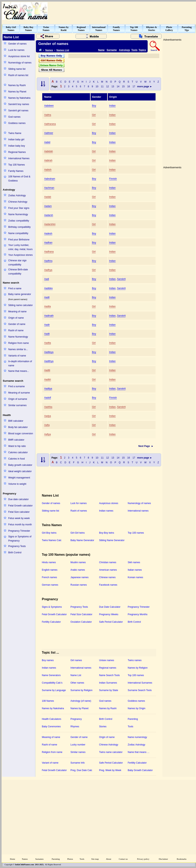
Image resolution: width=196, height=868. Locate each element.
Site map (95, 859)
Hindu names (49, 562)
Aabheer (49, 133)
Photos (70, 859)
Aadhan (48, 243)
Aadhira (48, 261)
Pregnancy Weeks (109, 614)
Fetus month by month (20, 525)
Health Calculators (52, 719)
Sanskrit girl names (18, 111)
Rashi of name (16, 330)
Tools (134, 50)
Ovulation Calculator (81, 622)
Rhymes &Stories (152, 29)
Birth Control (15, 553)
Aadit (47, 334)
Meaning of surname (19, 393)
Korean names (135, 577)
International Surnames (140, 683)
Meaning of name (17, 312)
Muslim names (78, 562)
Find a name (15, 288)
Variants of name (17, 356)
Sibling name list (17, 69)
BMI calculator (16, 421)
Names (49, 50)
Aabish (48, 170)
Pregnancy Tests (17, 546)
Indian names (106, 511)
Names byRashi (64, 29)
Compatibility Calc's (52, 683)
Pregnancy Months (138, 614)
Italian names (135, 570)
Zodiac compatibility (19, 221)
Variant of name (50, 763)
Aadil (47, 297)
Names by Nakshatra (19, 98)
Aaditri (48, 380)
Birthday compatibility (19, 227)
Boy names (48, 660)
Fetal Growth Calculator (54, 614)
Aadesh (48, 234)
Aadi (47, 279)
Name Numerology (18, 214)
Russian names (79, 585)
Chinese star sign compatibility (17, 263)
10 (97, 87)
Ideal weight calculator (20, 471)
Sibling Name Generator (112, 540)
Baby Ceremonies (51, 727)
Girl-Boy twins (49, 533)
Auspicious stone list (19, 56)
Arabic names (78, 570)
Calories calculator (18, 452)
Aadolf (48, 398)
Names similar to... (18, 349)
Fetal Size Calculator (81, 614)
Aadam (48, 206)
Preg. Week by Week (110, 770)
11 (102, 87)
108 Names (48, 701)
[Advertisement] (179, 101)
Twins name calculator (111, 752)
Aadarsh (49, 215)
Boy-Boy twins (107, 533)
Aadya (48, 416)
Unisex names (107, 660)
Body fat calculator (18, 427)
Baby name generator (20, 294)
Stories (103, 727)
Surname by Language (54, 690)
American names (108, 570)
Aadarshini (50, 224)
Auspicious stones (109, 503)
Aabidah (49, 151)
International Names (19, 158)
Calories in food (16, 459)
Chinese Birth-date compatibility (18, 272)
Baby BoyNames (28, 29)
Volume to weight (17, 484)
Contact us (123, 859)
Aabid (47, 142)
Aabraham (50, 179)
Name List (76, 675)
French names (49, 577)
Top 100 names (136, 533)
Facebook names (108, 585)
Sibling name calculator (21, 305)
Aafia (47, 425)
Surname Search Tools (140, 690)
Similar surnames (17, 405)
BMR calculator (16, 440)
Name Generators (51, 675)
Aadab (48, 197)
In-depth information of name (20, 363)
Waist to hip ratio (17, 446)
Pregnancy (76, 719)
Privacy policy (143, 859)
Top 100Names (134, 29)
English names (50, 570)
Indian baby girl (16, 140)
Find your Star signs (19, 208)
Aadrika (48, 407)
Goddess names (17, 123)
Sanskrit (121, 279)
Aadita (48, 343)
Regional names (108, 668)
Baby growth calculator (20, 465)
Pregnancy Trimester (19, 531)
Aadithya (49, 361)
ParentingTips (187, 29)
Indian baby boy (17, 146)
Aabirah (48, 160)
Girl (94, 115)
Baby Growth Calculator (140, 770)
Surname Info (78, 763)
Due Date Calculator (110, 607)
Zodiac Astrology (17, 195)
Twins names (135, 660)
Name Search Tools (109, 675)
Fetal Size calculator (19, 512)
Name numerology (137, 737)
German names (50, 585)
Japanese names (79, 577)
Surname (112, 50)
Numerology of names (20, 63)
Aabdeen (49, 106)
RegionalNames (81, 29)
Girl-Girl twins (78, 533)
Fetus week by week (19, 518)
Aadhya (48, 270)
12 (107, 87)
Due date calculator (18, 499)
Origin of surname (18, 399)
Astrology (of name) (81, 701)
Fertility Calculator (51, 622)
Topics (142, 50)
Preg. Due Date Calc (81, 770)
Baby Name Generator (82, 540)
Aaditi (47, 370)
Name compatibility (18, 233)
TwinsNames (46, 29)
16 (129, 87)
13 (113, 87)
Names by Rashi (17, 85)
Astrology (125, 50)
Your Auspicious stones (21, 255)
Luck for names (16, 50)
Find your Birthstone (19, 240)
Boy (94, 106)
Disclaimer (163, 859)
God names (14, 117)
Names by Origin (136, 708)
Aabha (48, 115)
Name (101, 50)
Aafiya (47, 434)
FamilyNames (116, 29)
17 (134, 87)
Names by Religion (138, 668)
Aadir (47, 325)
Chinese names (107, 577)
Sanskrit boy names (19, 104)
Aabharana (50, 124)
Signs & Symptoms (52, 607)
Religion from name (19, 343)
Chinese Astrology (18, 202)
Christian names (108, 562)
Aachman (49, 188)
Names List (63, 50)
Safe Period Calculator (111, 622)
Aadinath (49, 316)
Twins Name (15, 133)
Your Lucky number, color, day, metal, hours (20, 247)
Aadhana (49, 252)
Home (12, 859)
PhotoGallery (169, 29)
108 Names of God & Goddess (19, 179)
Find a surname (16, 386)
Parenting (133, 719)
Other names (77, 683)
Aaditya (48, 389)
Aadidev (48, 288)
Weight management (19, 478)
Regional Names (17, 152)
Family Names (16, 171)
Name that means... (19, 371)
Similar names (78, 752)
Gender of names (17, 44)
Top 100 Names (17, 165)
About (109, 859)
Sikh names (134, 562)
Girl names (76, 660)
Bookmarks (182, 859)
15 (123, 87)
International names (138, 511)
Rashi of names (79, 511)
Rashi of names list (18, 75)
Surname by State (109, 690)
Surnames (39, 859)
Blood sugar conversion (21, 434)
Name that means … (139, 752)
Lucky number (78, 745)
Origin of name (16, 318)
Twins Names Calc (52, 540)
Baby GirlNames (11, 29)
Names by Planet (17, 92)
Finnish (113, 179)
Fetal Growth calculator (20, 506)
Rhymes (75, 727)
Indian (112, 106)
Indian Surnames (108, 683)
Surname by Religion (81, 690)
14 (118, 87)
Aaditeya (49, 352)
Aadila (47, 306)
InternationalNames (99, 29)
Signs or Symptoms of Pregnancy (20, 539)
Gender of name (17, 324)
